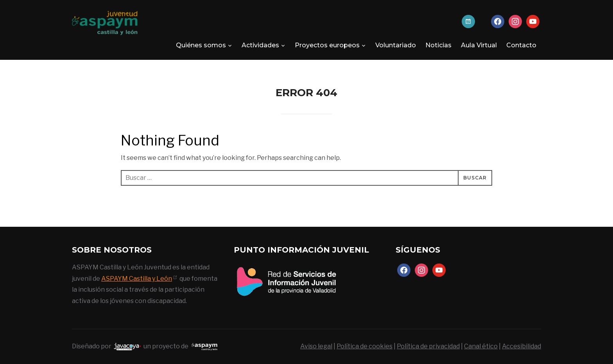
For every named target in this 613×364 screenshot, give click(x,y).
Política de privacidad (428, 346)
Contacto (521, 45)
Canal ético (481, 346)
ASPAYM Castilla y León (137, 279)
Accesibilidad (522, 346)
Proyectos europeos (327, 45)
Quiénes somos (201, 45)
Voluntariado (396, 45)
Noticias (438, 45)
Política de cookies (365, 346)
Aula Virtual (479, 45)
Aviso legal (316, 346)
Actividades (260, 45)
